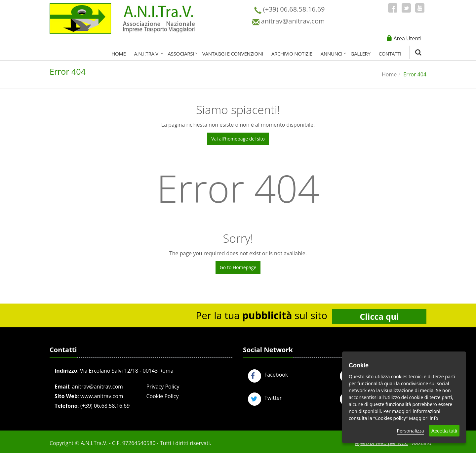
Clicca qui (379, 316)
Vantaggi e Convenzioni (233, 54)
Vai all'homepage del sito (238, 139)
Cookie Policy (163, 396)
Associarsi (181, 54)
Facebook (268, 375)
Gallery (361, 54)
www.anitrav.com (102, 396)
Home (119, 54)
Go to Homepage (238, 267)
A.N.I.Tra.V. (147, 54)
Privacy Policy (163, 387)
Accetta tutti (444, 431)
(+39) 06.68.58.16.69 (105, 406)
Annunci (332, 54)
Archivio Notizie (292, 54)
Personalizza (411, 431)
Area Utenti (407, 38)
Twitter (265, 398)
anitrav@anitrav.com (97, 387)
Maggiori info (423, 418)
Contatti (390, 54)
